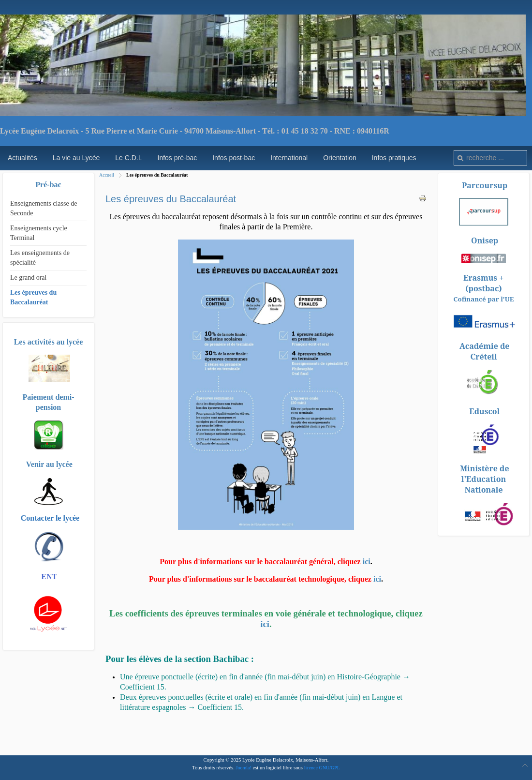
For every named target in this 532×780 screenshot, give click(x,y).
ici (367, 562)
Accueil (107, 175)
